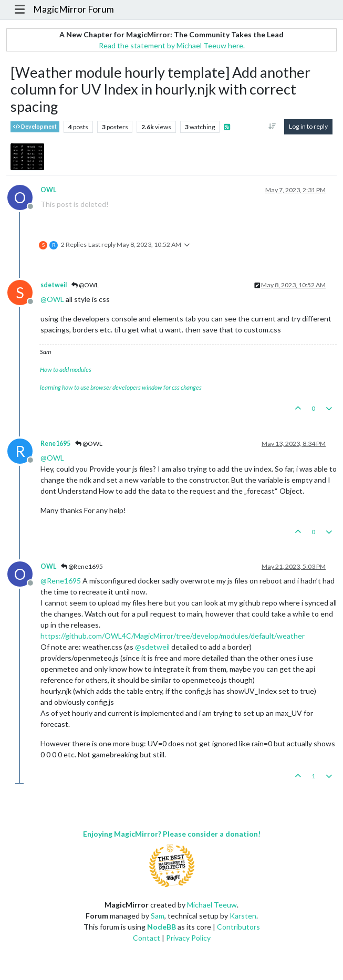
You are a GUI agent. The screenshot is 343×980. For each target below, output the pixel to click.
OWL (48, 190)
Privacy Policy (188, 938)
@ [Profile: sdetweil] (152, 647)
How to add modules (66, 369)
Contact (147, 938)
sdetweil (54, 285)
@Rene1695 (82, 566)
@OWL (85, 285)
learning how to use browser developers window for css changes (121, 387)
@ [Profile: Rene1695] (61, 581)
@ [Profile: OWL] (52, 299)
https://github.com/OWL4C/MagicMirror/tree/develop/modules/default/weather (173, 636)
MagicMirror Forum (74, 9)
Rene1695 (55, 444)
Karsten (243, 916)
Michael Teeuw (212, 905)
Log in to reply (308, 126)
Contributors (238, 927)
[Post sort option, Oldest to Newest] (272, 127)
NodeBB (162, 927)
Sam (158, 916)
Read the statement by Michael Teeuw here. (172, 45)
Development (35, 127)
